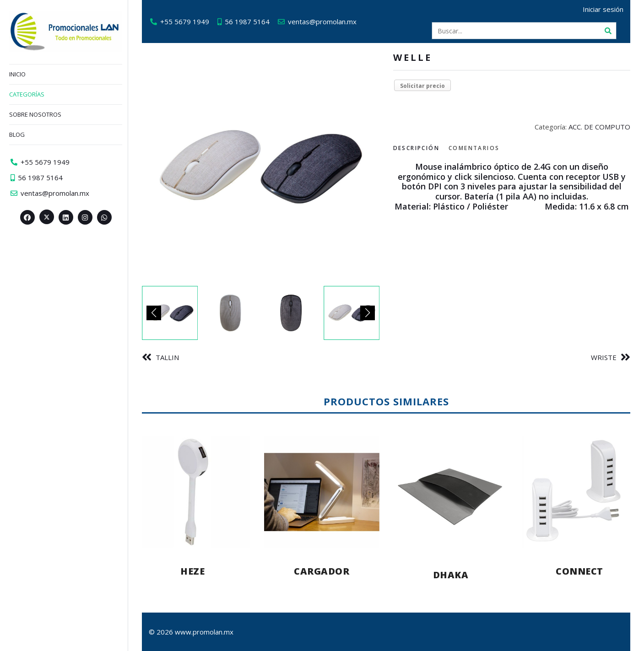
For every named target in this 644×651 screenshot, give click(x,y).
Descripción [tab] (416, 148)
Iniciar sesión (603, 9)
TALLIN (167, 357)
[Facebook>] (27, 217)
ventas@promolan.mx (322, 22)
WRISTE (604, 357)
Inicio (17, 74)
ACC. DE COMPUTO (599, 127)
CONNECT (579, 571)
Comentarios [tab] (474, 148)
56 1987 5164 (247, 22)
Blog (17, 135)
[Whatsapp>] (104, 217)
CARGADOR (322, 571)
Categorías (27, 94)
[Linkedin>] (66, 217)
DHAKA (451, 575)
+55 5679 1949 (185, 22)
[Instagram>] (85, 217)
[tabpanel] (512, 187)
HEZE (192, 571)
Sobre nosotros (35, 114)
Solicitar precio (422, 86)
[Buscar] (608, 31)
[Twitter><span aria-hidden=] (47, 217)
